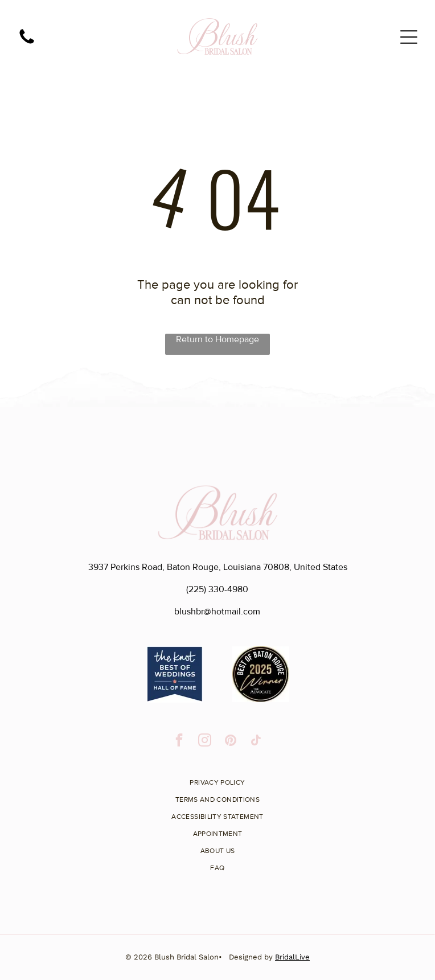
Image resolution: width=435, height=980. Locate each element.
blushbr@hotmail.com (217, 612)
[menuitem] (217, 778)
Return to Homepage (217, 339)
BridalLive (292, 957)
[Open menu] (409, 37)
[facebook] (179, 741)
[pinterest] (230, 741)
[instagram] (205, 741)
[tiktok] (256, 741)
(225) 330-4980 (217, 589)
